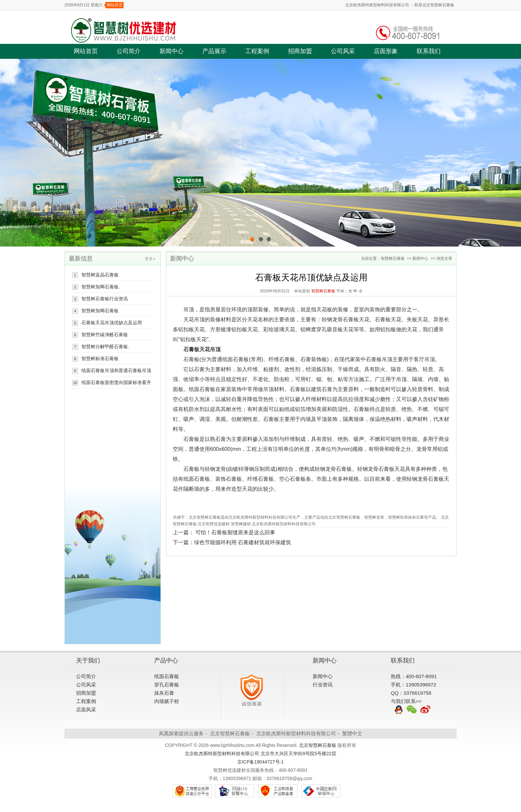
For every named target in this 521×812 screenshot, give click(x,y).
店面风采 (86, 710)
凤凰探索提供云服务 (181, 733)
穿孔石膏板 (167, 685)
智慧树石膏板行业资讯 (105, 299)
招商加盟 (300, 51)
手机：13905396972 (414, 685)
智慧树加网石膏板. (101, 287)
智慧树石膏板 (393, 258)
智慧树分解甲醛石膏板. (105, 347)
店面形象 (386, 51)
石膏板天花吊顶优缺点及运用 (112, 323)
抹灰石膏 (164, 693)
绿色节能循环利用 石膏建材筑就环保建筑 (243, 542)
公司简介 (129, 51)
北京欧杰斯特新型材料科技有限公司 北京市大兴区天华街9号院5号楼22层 (260, 754)
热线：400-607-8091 (414, 676)
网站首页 (115, 5)
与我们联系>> (406, 701)
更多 (150, 259)
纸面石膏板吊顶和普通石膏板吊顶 (116, 370)
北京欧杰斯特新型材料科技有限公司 (377, 5)
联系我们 (429, 51)
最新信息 (81, 258)
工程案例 (257, 51)
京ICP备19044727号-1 (260, 762)
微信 (412, 710)
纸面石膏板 (167, 676)
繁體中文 (352, 733)
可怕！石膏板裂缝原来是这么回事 (235, 532)
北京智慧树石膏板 (230, 733)
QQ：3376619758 (411, 693)
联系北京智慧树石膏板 (434, 5)
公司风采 (343, 51)
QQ (399, 710)
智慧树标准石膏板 (100, 358)
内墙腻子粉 (167, 701)
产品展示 (214, 51)
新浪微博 (425, 710)
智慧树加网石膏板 (100, 311)
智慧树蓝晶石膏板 (100, 275)
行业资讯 (323, 685)
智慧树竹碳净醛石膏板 (105, 335)
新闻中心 (171, 51)
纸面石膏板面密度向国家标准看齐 (116, 382)
